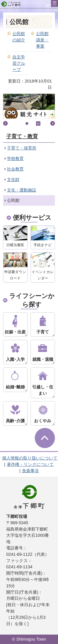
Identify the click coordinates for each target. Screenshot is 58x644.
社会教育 (15, 169)
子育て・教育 (22, 136)
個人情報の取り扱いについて (30, 458)
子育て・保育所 (22, 148)
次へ (53, 123)
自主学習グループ (19, 63)
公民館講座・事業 (42, 40)
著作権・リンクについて (30, 464)
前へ (5, 123)
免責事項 (30, 471)
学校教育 (15, 158)
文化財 (13, 180)
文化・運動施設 (22, 190)
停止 (38, 123)
